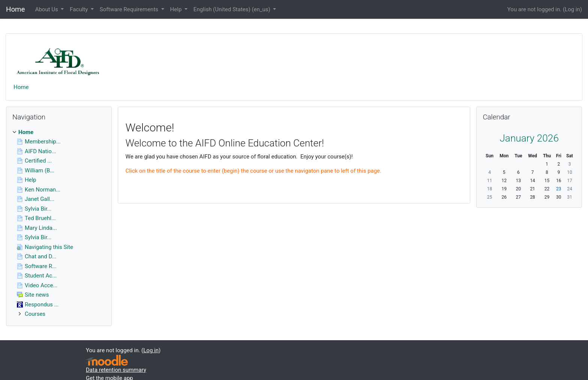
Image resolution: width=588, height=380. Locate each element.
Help (177, 9)
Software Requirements (130, 9)
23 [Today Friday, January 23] (559, 189)
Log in (572, 9)
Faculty (79, 9)
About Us (47, 9)
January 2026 (529, 138)
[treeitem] (59, 132)
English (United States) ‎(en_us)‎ (233, 9)
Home (21, 87)
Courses (35, 314)
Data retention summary (116, 370)
